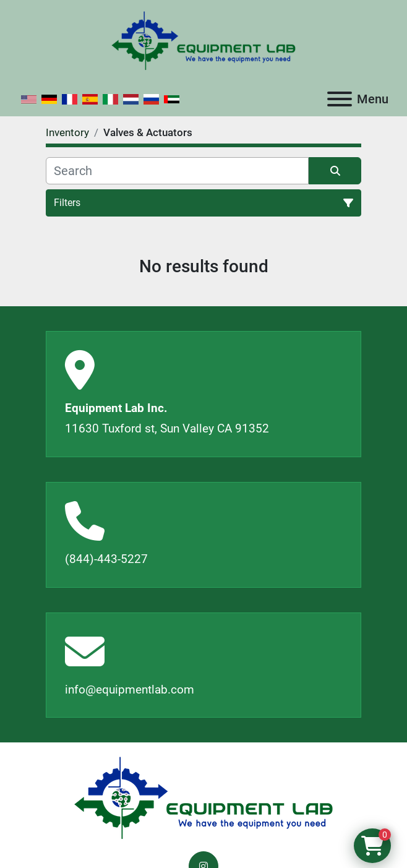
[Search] (177, 171)
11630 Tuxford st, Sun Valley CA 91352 (167, 428)
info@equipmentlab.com (130, 690)
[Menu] (340, 99)
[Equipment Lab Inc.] (204, 798)
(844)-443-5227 (106, 559)
